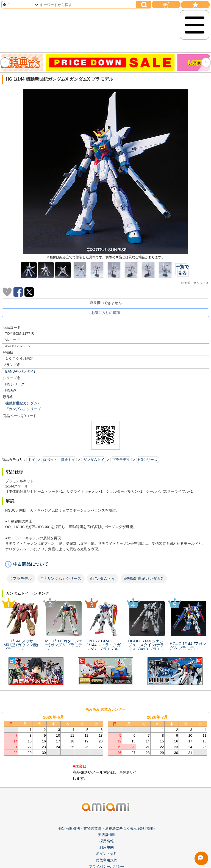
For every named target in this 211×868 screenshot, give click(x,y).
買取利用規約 (107, 860)
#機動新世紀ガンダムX (144, 578)
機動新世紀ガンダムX (23, 403)
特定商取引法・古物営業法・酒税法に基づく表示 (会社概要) (107, 828)
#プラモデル (21, 578)
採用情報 (107, 841)
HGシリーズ (15, 384)
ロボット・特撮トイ (59, 460)
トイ (32, 460)
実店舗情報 (107, 835)
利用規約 (107, 847)
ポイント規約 (107, 854)
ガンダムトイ (94, 460)
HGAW (11, 390)
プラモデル (121, 460)
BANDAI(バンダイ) (20, 371)
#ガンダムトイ (103, 578)
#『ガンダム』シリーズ (61, 578)
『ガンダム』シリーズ (23, 409)
